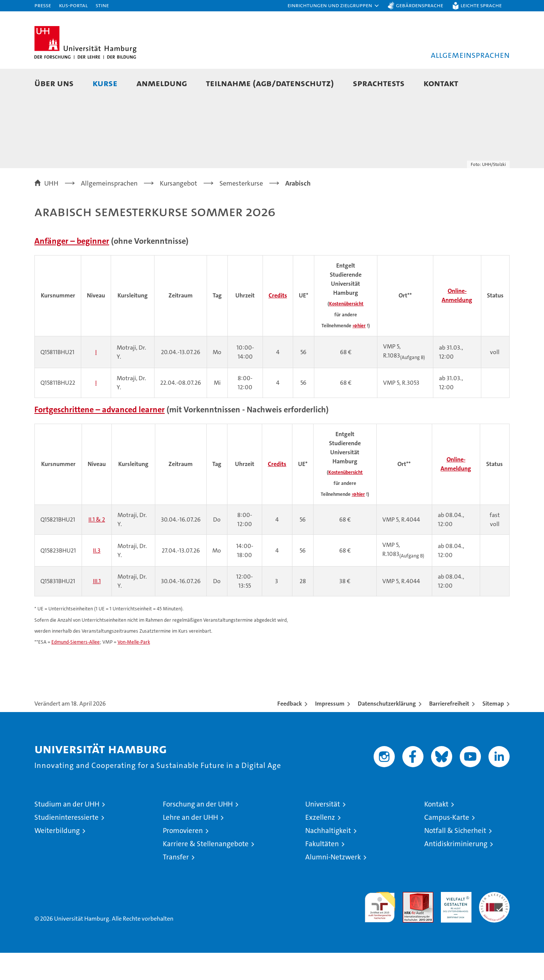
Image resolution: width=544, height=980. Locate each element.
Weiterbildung (57, 858)
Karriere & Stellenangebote (206, 871)
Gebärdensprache (420, 5)
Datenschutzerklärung (387, 731)
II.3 (97, 578)
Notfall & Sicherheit (455, 858)
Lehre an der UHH (190, 845)
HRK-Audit (454, 923)
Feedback (290, 731)
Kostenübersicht (346, 331)
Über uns (54, 83)
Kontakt (441, 83)
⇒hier (359, 353)
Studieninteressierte (66, 845)
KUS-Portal (73, 5)
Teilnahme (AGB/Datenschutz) (270, 83)
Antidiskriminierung (456, 871)
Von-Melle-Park (134, 669)
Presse (43, 5)
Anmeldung (162, 83)
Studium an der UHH (67, 831)
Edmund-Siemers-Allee (76, 669)
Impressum (330, 731)
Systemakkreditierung (494, 923)
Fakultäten (322, 871)
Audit (410, 923)
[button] (334, 6)
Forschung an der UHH (198, 831)
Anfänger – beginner (72, 268)
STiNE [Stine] (102, 5)
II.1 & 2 (97, 547)
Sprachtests (379, 83)
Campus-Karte (447, 845)
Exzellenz (320, 845)
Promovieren (183, 858)
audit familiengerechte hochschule (380, 931)
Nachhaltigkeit (328, 858)
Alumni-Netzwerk (333, 884)
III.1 (97, 608)
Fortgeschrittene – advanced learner (100, 437)
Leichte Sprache (481, 5)
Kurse (105, 83)
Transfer (176, 884)
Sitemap (493, 731)
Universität (323, 831)
